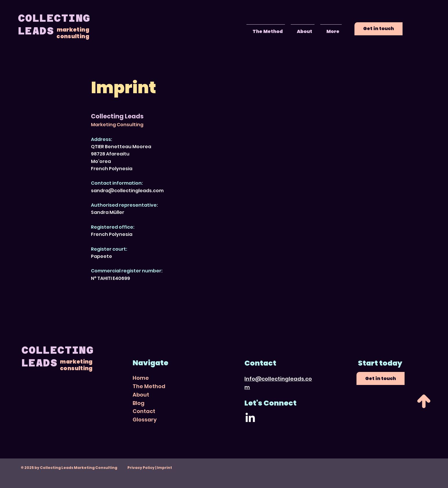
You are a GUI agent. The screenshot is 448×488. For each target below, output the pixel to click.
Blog (139, 403)
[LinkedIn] (250, 418)
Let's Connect (270, 403)
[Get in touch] (378, 29)
